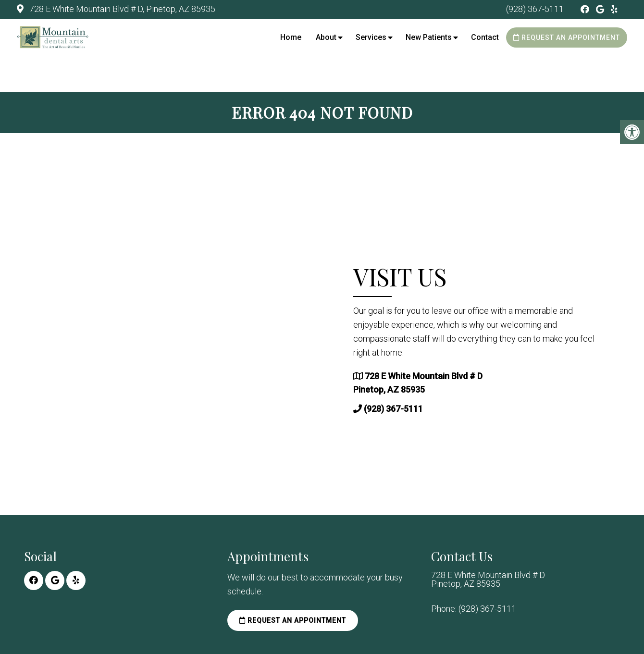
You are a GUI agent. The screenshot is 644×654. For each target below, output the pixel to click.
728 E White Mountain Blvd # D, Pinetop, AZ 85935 (121, 9)
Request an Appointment (567, 37)
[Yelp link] (614, 9)
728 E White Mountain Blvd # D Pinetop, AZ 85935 (488, 580)
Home (291, 37)
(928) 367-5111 (535, 9)
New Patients (429, 37)
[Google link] (601, 9)
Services (371, 37)
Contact (485, 37)
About (326, 37)
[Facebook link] (586, 9)
